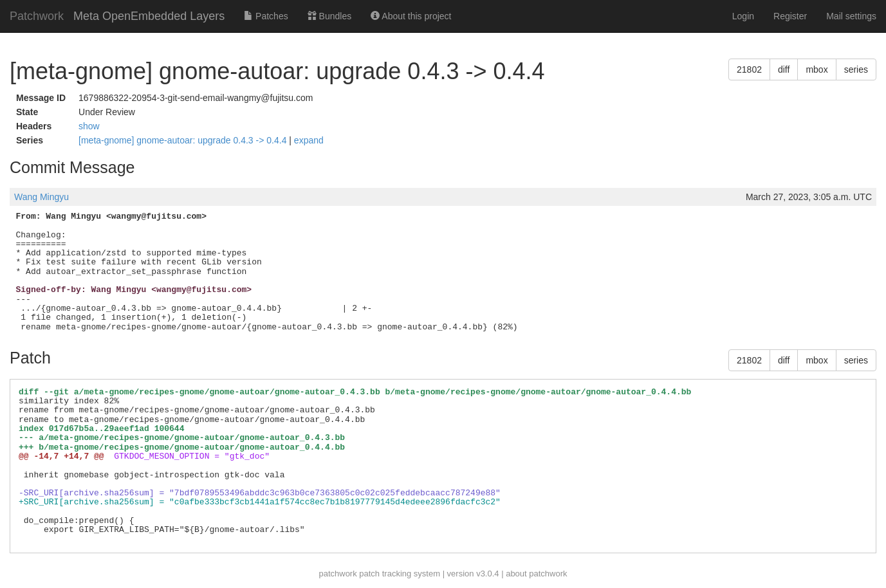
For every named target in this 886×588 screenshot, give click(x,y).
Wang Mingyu (42, 197)
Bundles (329, 16)
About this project (411, 16)
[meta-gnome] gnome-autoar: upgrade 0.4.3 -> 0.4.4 (184, 140)
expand (309, 140)
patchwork (337, 574)
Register (790, 16)
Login (743, 16)
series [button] (856, 69)
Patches (266, 16)
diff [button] (784, 69)
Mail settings (851, 16)
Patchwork (37, 16)
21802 (749, 69)
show (89, 126)
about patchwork (536, 574)
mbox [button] (817, 69)
